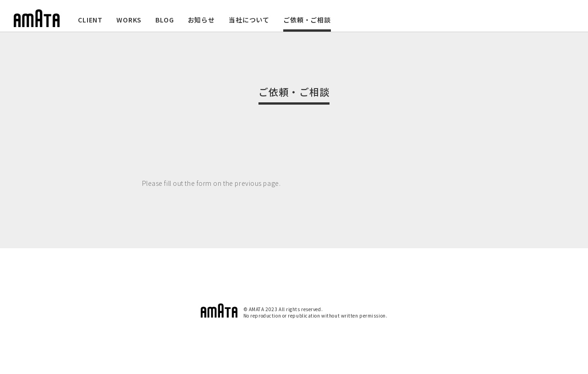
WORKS (129, 20)
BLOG (165, 20)
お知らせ (201, 20)
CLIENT (90, 20)
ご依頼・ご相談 (307, 20)
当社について (249, 20)
